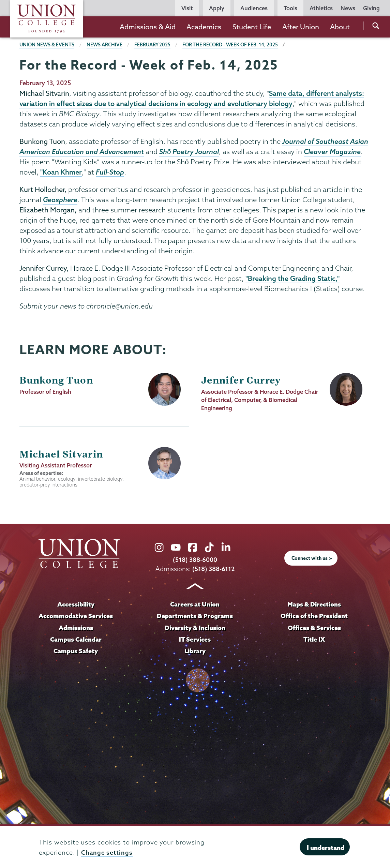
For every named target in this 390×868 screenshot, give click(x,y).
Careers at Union (195, 607)
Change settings (107, 852)
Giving (371, 8)
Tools (290, 8)
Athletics (321, 8)
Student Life (252, 27)
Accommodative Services (76, 618)
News (348, 8)
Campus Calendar (76, 641)
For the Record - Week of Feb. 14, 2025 (234, 45)
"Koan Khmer (61, 174)
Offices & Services (314, 629)
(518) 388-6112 (213, 571)
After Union (301, 27)
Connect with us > (312, 560)
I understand (326, 848)
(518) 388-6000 (195, 562)
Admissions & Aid (148, 27)
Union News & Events (47, 45)
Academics (204, 27)
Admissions (76, 629)
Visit (187, 8)
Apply (217, 8)
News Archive (106, 45)
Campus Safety (76, 653)
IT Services (195, 641)
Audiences (254, 8)
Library (195, 653)
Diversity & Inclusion (195, 629)
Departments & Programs (195, 618)
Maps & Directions (314, 607)
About (340, 27)
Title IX (314, 641)
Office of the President (314, 618)
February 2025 (154, 45)
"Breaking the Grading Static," (293, 281)
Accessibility (76, 607)
